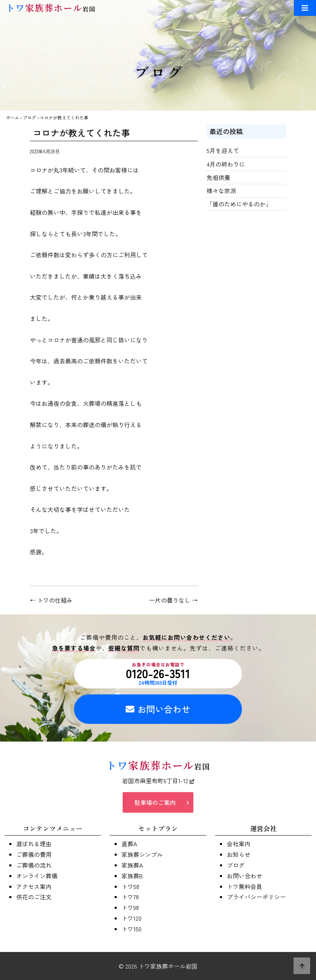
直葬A (129, 844)
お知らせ (239, 854)
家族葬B (132, 876)
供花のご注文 (34, 897)
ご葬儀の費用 (34, 854)
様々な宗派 (221, 191)
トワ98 (130, 907)
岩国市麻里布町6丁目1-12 (158, 781)
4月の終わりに (226, 164)
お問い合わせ (158, 709)
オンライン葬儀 (37, 876)
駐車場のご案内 (155, 802)
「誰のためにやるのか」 (239, 204)
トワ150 (131, 929)
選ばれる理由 (34, 844)
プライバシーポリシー (256, 897)
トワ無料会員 (245, 886)
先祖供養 (218, 177)
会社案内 (239, 844)
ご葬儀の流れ (34, 865)
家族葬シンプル (142, 854)
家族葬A (132, 865)
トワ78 (130, 897)
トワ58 (130, 886)
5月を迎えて (223, 150)
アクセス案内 (34, 886)
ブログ (29, 117)
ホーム (13, 117)
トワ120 (131, 918)
